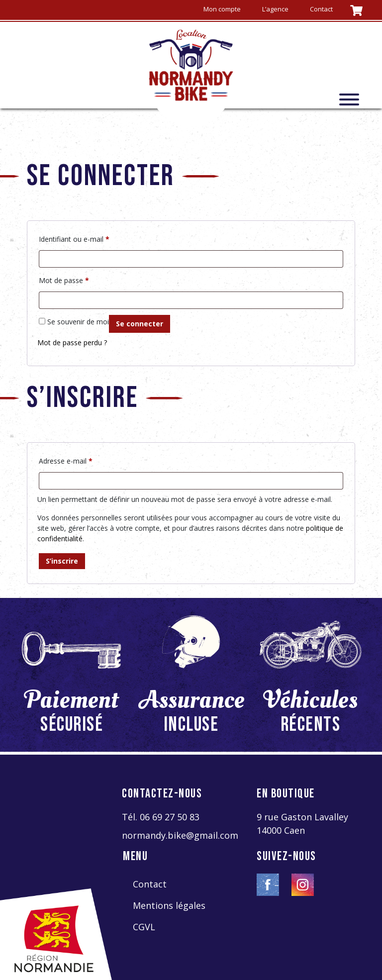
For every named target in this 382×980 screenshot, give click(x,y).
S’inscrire (62, 561)
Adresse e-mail (66, 460)
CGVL (144, 927)
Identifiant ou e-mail (74, 238)
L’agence (275, 9)
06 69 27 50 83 (170, 817)
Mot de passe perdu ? (72, 343)
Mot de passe (64, 279)
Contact (321, 9)
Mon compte (222, 9)
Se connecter (140, 324)
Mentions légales (169, 905)
